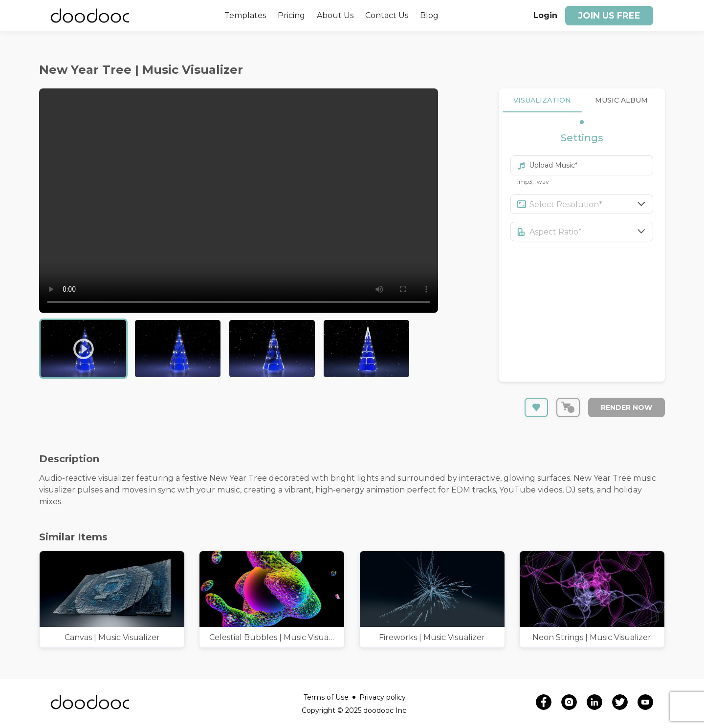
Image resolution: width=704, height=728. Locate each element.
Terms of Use (330, 697)
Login (545, 15)
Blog (429, 15)
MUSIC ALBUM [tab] (621, 100)
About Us (335, 15)
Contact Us (387, 15)
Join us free (609, 16)
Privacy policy (383, 697)
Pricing (291, 15)
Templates (245, 15)
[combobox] (592, 204)
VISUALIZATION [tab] (542, 100)
